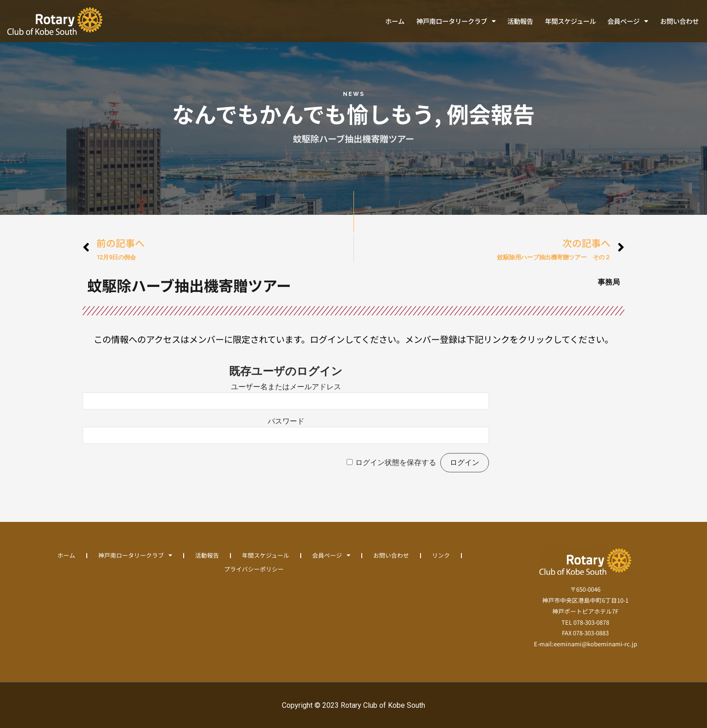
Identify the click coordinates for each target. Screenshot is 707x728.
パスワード (286, 421)
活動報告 (520, 21)
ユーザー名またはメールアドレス (286, 387)
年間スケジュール (570, 21)
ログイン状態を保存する (396, 462)
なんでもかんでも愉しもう (303, 113)
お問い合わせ (679, 21)
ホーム (395, 21)
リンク (441, 555)
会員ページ (628, 21)
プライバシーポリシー (254, 569)
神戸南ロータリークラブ (456, 21)
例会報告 (491, 113)
